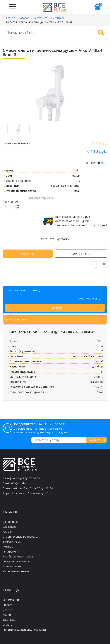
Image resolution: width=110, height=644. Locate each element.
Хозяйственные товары (18, 556)
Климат (8, 532)
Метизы (8, 546)
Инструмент (11, 551)
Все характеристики (42, 198)
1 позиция (36, 290)
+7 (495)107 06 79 (28, 478)
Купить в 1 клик (81, 253)
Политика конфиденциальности (24, 629)
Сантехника (11, 522)
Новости (8, 605)
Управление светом (16, 571)
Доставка (9, 620)
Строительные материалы (20, 537)
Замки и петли (12, 541)
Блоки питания (13, 566)
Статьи (7, 610)
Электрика (10, 527)
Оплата (8, 625)
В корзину (28, 253)
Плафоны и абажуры (17, 561)
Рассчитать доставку (55, 239)
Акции (7, 615)
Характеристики (16, 319)
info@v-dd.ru (19, 483)
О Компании (11, 600)
